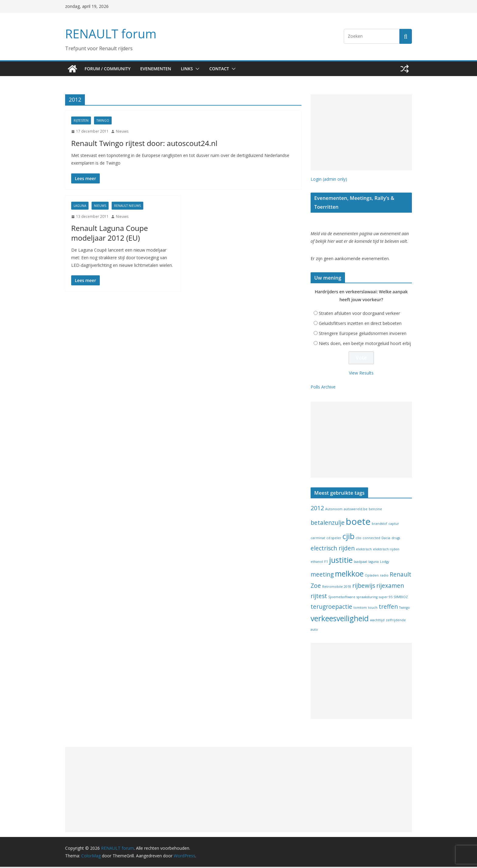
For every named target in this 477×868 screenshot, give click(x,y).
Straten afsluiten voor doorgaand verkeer (359, 314)
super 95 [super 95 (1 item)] (386, 598)
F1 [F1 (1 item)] (326, 563)
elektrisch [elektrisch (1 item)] (364, 550)
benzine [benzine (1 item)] (375, 510)
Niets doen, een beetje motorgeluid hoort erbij (365, 345)
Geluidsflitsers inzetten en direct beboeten (360, 324)
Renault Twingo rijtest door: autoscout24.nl (135, 143)
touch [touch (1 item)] (373, 609)
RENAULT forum (109, 34)
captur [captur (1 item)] (394, 525)
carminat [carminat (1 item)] (318, 539)
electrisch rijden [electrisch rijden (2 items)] (333, 549)
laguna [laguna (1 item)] (374, 563)
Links (192, 69)
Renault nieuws (127, 206)
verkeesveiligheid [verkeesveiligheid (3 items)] (340, 620)
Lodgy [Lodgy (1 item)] (385, 563)
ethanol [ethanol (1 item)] (317, 563)
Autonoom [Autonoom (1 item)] (334, 510)
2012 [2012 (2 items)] (317, 509)
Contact (225, 69)
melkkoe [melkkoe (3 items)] (349, 575)
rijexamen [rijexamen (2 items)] (390, 587)
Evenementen (158, 69)
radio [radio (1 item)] (384, 577)
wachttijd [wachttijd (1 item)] (377, 621)
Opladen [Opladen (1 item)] (372, 577)
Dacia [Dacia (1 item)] (386, 539)
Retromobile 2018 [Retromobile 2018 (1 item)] (337, 588)
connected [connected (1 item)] (371, 539)
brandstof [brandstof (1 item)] (380, 525)
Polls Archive (323, 388)
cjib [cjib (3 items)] (348, 537)
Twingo (103, 120)
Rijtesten (81, 120)
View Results (361, 374)
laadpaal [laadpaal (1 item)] (360, 563)
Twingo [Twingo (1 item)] (404, 609)
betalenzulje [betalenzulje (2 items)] (328, 524)
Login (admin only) (329, 179)
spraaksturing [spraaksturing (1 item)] (367, 598)
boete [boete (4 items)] (358, 523)
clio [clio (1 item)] (359, 539)
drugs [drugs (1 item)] (396, 539)
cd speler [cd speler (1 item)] (334, 539)
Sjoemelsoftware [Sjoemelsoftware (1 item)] (342, 598)
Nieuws (122, 131)
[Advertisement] (361, 132)
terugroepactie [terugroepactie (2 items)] (331, 608)
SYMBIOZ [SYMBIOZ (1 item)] (401, 598)
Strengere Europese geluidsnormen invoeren (363, 335)
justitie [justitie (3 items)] (341, 561)
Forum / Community (108, 69)
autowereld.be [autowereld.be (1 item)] (356, 510)
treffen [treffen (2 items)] (388, 608)
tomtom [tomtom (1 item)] (360, 609)
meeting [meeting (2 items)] (322, 576)
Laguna (80, 206)
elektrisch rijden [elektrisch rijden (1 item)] (386, 550)
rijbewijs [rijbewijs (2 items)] (364, 587)
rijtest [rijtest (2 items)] (319, 597)
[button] (202, 69)
